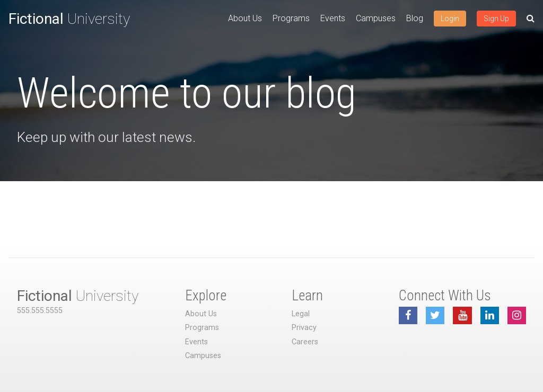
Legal (301, 314)
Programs (291, 18)
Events (333, 18)
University (69, 19)
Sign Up (496, 19)
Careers (305, 342)
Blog (415, 18)
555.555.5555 (40, 311)
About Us (245, 18)
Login (450, 19)
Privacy (304, 328)
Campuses (376, 18)
